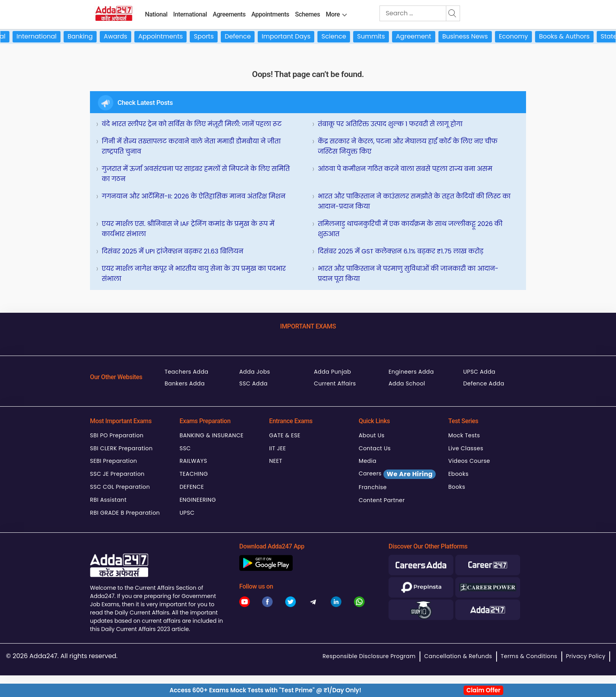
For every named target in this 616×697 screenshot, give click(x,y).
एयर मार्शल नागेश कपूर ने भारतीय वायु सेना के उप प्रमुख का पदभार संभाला (194, 274)
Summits (378, 36)
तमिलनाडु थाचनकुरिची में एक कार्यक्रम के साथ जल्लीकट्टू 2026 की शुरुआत (410, 229)
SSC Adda (253, 383)
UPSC (187, 513)
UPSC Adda (479, 372)
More (333, 14)
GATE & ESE (285, 435)
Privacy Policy (586, 656)
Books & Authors (571, 36)
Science (341, 36)
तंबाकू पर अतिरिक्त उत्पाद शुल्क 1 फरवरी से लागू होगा (390, 124)
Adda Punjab (333, 372)
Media (368, 461)
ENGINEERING (198, 500)
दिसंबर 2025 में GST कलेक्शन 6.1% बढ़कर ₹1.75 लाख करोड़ (401, 251)
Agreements (229, 14)
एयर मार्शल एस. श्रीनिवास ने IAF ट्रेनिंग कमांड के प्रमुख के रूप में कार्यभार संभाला (188, 229)
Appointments (270, 14)
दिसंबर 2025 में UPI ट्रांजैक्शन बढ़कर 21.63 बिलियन (172, 251)
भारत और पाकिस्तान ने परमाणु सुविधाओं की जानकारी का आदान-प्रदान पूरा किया (408, 274)
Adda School (407, 383)
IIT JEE (278, 448)
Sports (211, 36)
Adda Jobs (255, 372)
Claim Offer (483, 690)
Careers (397, 474)
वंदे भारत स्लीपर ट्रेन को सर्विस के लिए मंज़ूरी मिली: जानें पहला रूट (192, 124)
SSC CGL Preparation (120, 487)
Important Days (293, 36)
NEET (276, 461)
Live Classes (466, 448)
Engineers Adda (411, 372)
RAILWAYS (193, 461)
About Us (372, 435)
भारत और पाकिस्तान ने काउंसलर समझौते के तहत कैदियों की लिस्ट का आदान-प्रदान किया (414, 201)
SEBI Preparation (114, 461)
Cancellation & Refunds (458, 656)
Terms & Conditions (529, 656)
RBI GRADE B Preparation (125, 513)
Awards (123, 36)
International (190, 14)
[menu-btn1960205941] (345, 13)
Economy (520, 36)
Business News (472, 36)
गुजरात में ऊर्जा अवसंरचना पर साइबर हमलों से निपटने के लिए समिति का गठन (196, 174)
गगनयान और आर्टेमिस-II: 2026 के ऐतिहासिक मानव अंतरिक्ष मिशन (194, 196)
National (156, 14)
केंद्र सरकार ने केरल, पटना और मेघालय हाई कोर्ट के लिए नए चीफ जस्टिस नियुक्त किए (408, 146)
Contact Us (375, 448)
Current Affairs (335, 383)
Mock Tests (464, 435)
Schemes (308, 14)
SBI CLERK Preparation (121, 448)
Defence (244, 36)
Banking (87, 36)
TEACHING (194, 474)
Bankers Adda (185, 383)
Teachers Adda (186, 372)
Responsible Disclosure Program (369, 656)
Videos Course (469, 461)
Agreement (420, 36)
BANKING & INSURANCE (212, 435)
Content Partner (382, 500)
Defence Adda (484, 383)
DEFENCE (192, 487)
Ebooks (458, 474)
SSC (185, 448)
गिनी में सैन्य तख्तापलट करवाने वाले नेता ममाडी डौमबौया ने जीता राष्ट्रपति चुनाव (191, 146)
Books (457, 487)
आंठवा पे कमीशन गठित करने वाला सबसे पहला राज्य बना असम (405, 169)
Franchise (373, 487)
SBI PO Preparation (117, 435)
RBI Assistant (108, 500)
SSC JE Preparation (117, 474)
